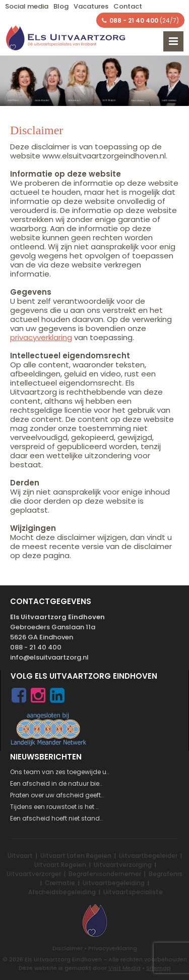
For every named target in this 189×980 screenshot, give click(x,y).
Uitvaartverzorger (34, 874)
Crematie (60, 883)
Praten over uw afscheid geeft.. (57, 795)
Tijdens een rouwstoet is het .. (54, 807)
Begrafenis (166, 874)
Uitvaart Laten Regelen (76, 856)
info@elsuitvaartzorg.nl (49, 657)
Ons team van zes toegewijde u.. (60, 772)
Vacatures (91, 6)
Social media (27, 6)
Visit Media (124, 968)
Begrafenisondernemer (105, 874)
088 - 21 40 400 (36, 647)
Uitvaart (20, 856)
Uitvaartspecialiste (133, 892)
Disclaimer (68, 948)
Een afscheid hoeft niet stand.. (56, 818)
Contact (128, 6)
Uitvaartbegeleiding (114, 883)
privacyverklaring (41, 337)
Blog (61, 6)
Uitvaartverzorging (123, 865)
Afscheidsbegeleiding (62, 892)
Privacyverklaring (113, 948)
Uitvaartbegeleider (148, 856)
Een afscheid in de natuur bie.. (56, 783)
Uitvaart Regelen (60, 865)
